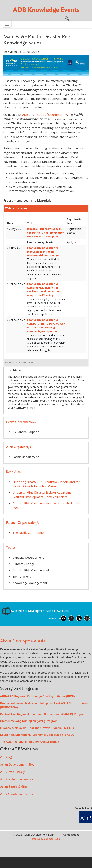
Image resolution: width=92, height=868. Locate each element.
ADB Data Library (12, 772)
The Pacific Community (51, 115)
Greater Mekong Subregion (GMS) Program (29, 721)
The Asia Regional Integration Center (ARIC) (29, 742)
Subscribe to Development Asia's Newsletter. (35, 611)
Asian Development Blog (17, 765)
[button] (67, 18)
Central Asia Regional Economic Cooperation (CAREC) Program (43, 714)
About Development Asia (23, 641)
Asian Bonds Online (14, 787)
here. (77, 242)
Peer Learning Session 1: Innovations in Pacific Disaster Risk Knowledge (43, 252)
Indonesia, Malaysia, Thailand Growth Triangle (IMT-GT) (37, 728)
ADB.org (6, 757)
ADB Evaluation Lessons (17, 779)
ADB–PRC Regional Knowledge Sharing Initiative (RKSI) (37, 696)
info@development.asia (46, 839)
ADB (25, 115)
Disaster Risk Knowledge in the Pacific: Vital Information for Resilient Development (46, 233)
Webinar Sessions (16, 208)
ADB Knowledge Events (16, 794)
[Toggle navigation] (7, 24)
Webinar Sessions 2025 (19, 362)
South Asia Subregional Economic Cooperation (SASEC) (38, 735)
